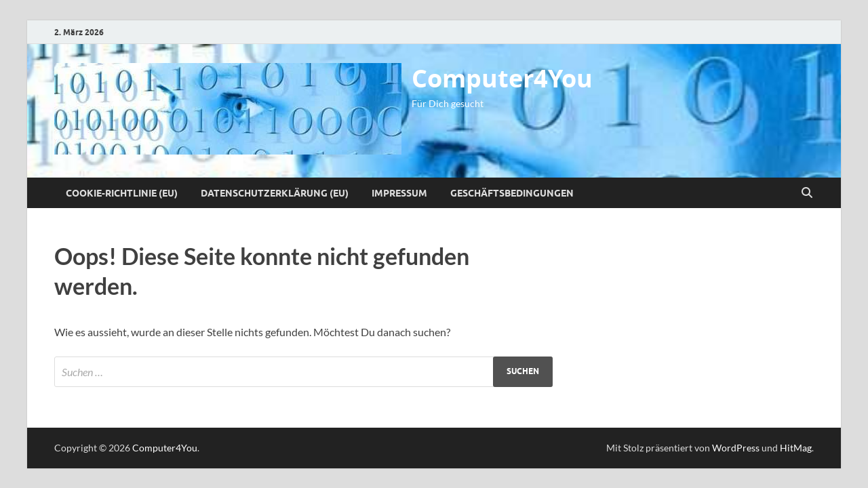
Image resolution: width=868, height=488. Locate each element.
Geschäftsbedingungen (512, 193)
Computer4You (502, 78)
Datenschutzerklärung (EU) (275, 193)
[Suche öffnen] (807, 193)
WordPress (736, 448)
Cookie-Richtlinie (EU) (122, 193)
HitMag (796, 448)
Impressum (399, 193)
